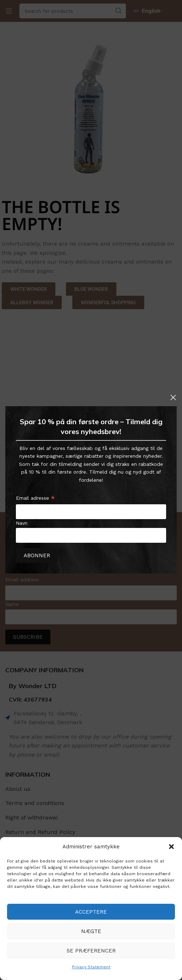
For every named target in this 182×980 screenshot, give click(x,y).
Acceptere (91, 912)
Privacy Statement (91, 967)
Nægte (91, 931)
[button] (171, 847)
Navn (22, 523)
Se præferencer (91, 951)
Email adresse (35, 499)
